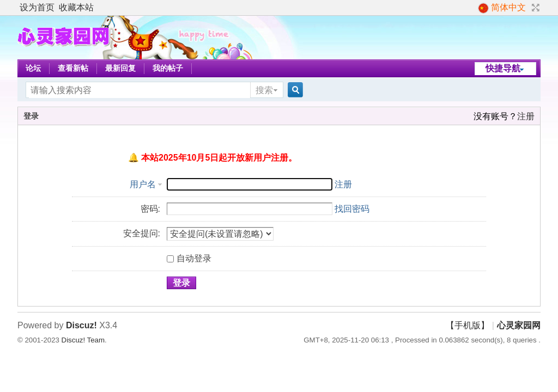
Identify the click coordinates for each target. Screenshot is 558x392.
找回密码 (352, 209)
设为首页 (37, 7)
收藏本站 (76, 7)
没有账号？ (495, 116)
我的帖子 (168, 68)
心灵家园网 (519, 325)
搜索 (264, 90)
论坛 (33, 68)
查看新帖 (73, 68)
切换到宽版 (534, 8)
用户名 (143, 184)
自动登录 (189, 258)
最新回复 (120, 68)
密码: (150, 209)
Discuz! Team (83, 340)
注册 (526, 116)
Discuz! (81, 325)
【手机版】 (468, 325)
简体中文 (502, 8)
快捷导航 (503, 68)
